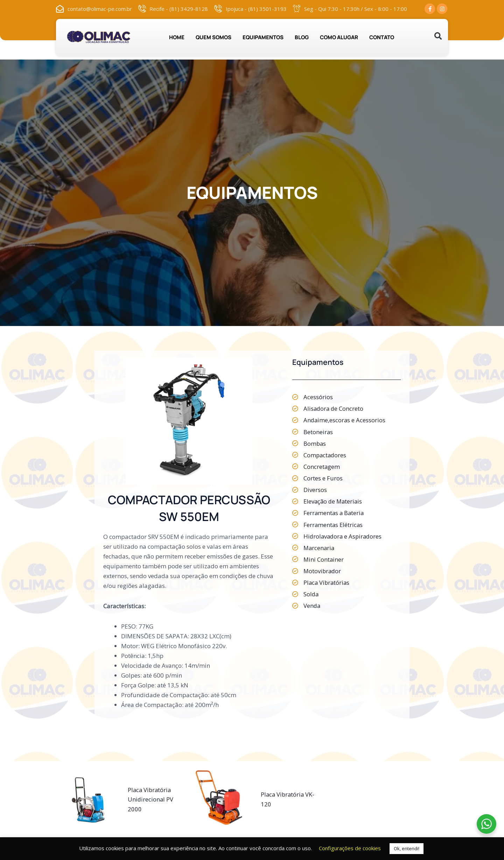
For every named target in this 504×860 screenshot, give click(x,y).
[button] (438, 36)
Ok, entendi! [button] (407, 848)
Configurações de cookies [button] (350, 848)
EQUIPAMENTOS (263, 37)
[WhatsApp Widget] (486, 824)
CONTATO (382, 37)
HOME (177, 37)
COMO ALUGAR (339, 37)
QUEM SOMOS (213, 37)
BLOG (302, 37)
